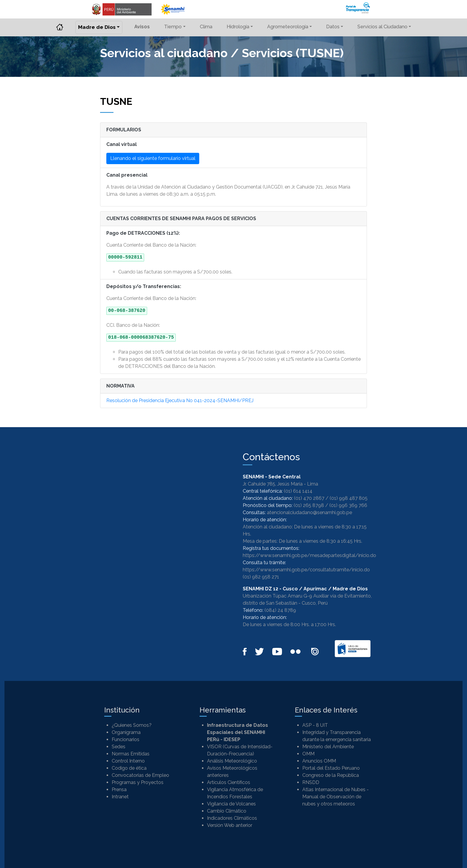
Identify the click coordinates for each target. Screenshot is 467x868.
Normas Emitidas (131, 754)
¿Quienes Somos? (132, 725)
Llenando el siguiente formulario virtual (153, 158)
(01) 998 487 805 (349, 498)
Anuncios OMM (319, 761)
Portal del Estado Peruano (331, 768)
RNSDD (311, 782)
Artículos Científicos (229, 782)
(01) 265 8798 (309, 505)
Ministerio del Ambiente (328, 747)
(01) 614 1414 (298, 491)
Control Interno (128, 761)
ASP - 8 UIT (315, 725)
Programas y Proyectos (138, 782)
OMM (308, 754)
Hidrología (238, 27)
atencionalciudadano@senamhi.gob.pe (309, 512)
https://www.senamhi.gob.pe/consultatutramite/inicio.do (306, 570)
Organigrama (126, 732)
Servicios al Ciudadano (382, 27)
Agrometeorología (288, 27)
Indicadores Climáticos (232, 818)
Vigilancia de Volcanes (231, 804)
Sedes (119, 747)
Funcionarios (126, 739)
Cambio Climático (227, 811)
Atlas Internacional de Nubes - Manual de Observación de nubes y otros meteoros (336, 797)
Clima (206, 27)
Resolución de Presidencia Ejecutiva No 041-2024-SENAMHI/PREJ (180, 400)
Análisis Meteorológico (232, 761)
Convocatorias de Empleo (140, 775)
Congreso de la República (331, 775)
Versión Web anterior (230, 825)
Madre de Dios (97, 27)
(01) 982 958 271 (261, 577)
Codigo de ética (129, 768)
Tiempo (173, 27)
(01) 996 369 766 (348, 505)
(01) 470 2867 (309, 498)
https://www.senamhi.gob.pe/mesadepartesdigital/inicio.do (309, 555)
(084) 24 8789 (280, 610)
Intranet (120, 797)
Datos (333, 27)
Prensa (119, 790)
